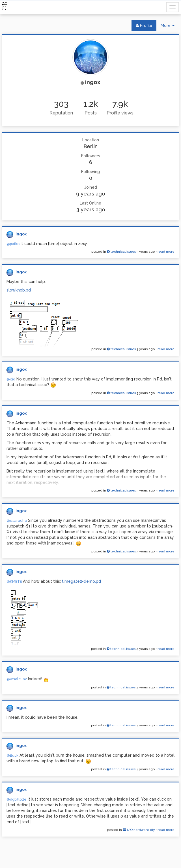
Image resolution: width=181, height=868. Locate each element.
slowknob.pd (19, 290)
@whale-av (17, 679)
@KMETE (14, 581)
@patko (13, 244)
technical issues (121, 252)
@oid (11, 379)
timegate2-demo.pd (81, 581)
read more (166, 252)
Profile (144, 25)
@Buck (12, 755)
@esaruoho (17, 521)
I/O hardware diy (139, 830)
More (170, 27)
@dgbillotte (17, 799)
